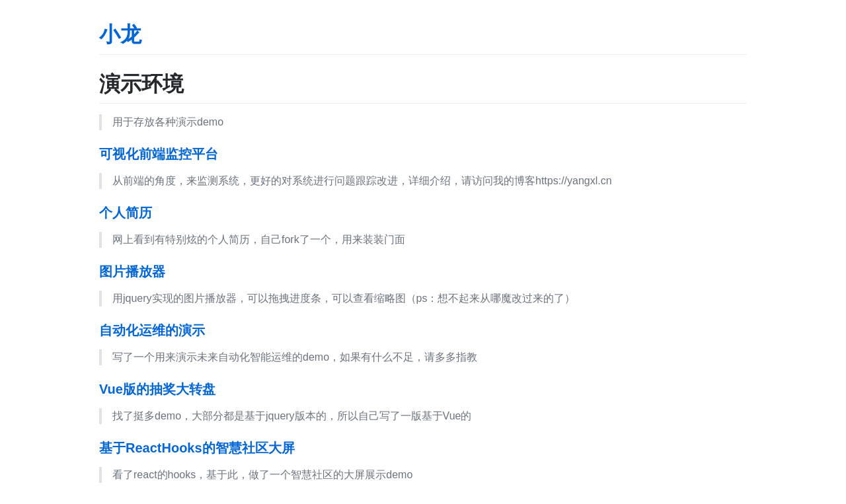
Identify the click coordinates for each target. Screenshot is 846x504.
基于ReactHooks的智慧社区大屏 (197, 448)
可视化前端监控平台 (159, 154)
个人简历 (126, 213)
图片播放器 (132, 271)
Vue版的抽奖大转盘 (157, 389)
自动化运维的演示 (152, 330)
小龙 (120, 34)
